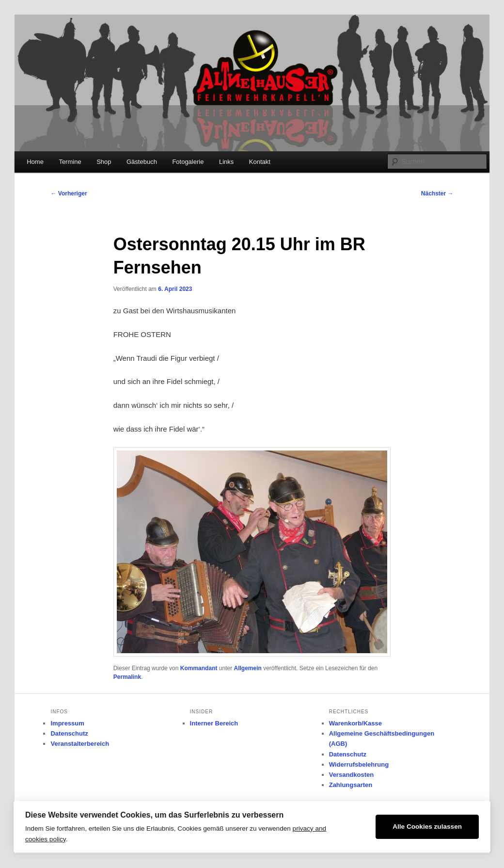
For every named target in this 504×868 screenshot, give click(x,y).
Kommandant (199, 668)
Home (35, 162)
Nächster (437, 193)
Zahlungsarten (351, 785)
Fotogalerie (188, 162)
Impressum (67, 723)
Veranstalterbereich (80, 744)
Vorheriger (69, 193)
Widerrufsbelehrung (359, 764)
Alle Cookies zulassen (427, 827)
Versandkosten (352, 775)
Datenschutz (69, 733)
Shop (104, 162)
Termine (70, 162)
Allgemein (247, 668)
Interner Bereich (214, 723)
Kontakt (260, 162)
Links (226, 162)
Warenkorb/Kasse (355, 723)
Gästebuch (142, 162)
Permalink (127, 677)
